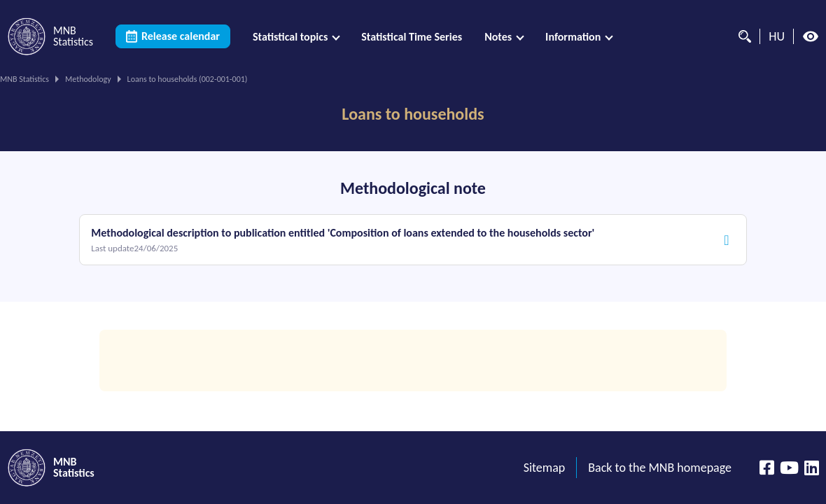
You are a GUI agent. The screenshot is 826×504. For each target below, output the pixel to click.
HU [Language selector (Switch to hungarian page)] (777, 36)
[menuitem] (296, 37)
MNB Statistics (24, 79)
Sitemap (545, 468)
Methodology (88, 79)
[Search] (741, 36)
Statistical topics (290, 37)
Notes (498, 37)
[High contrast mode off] (811, 36)
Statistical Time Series (412, 37)
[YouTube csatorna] (789, 468)
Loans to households (413, 114)
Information (573, 37)
